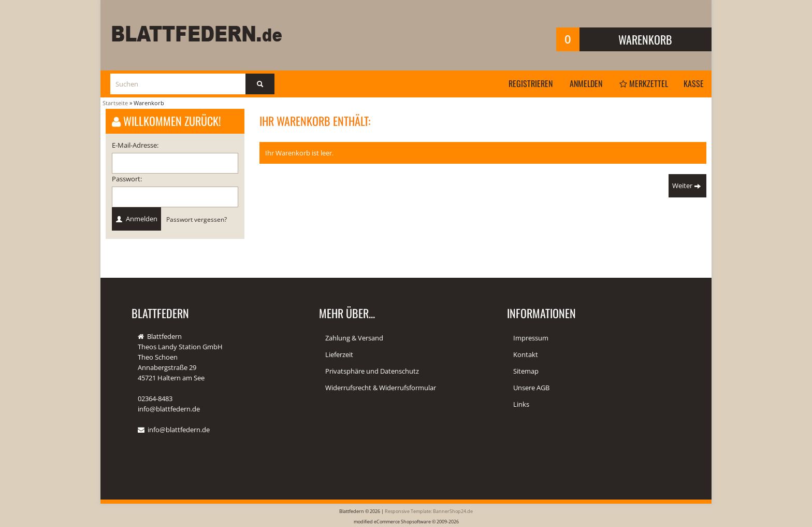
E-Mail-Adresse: (135, 145)
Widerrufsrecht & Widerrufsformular (381, 388)
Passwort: (127, 179)
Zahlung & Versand (354, 338)
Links (521, 404)
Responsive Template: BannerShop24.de (429, 511)
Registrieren (531, 83)
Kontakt (526, 354)
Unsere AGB (531, 388)
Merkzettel (644, 83)
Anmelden (586, 83)
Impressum (531, 338)
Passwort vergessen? (197, 219)
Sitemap (526, 371)
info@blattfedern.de (179, 430)
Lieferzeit (339, 354)
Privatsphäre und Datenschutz (372, 371)
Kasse (694, 83)
